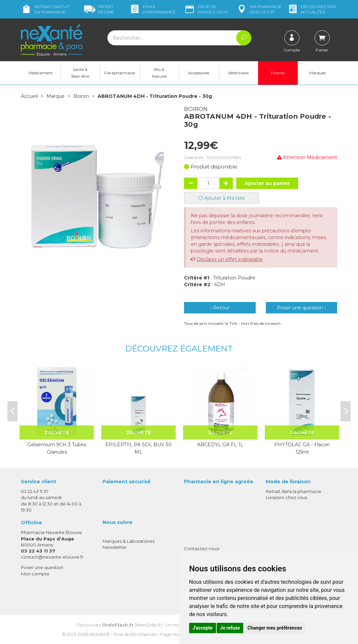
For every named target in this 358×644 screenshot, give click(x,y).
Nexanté (99, 634)
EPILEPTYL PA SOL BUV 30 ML (138, 448)
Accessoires (199, 73)
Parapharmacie (120, 73)
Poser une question (42, 567)
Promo (278, 73)
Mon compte (35, 573)
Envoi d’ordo (152, 9)
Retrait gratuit (45, 9)
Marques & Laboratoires (129, 541)
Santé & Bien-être (80, 73)
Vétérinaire (238, 73)
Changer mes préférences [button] (275, 628)
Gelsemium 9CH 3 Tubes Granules (57, 448)
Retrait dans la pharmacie (294, 491)
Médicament (41, 73)
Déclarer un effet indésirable (230, 259)
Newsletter (115, 547)
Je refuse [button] (230, 628)
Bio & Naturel (159, 73)
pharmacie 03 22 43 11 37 (259, 9)
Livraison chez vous (287, 497)
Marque (56, 96)
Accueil (29, 96)
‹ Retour (220, 307)
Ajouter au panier (267, 183)
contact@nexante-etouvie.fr (52, 557)
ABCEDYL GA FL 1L (220, 444)
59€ (99, 9)
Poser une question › (301, 307)
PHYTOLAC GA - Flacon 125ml (302, 448)
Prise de (206, 9)
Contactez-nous (202, 548)
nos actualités (312, 9)
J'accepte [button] (203, 628)
